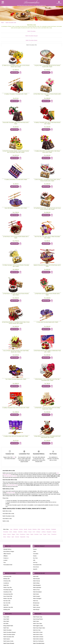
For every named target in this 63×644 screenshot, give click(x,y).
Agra (11, 518)
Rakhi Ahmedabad (37, 580)
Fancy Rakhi (6, 605)
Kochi (34, 520)
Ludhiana (43, 520)
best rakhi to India (11, 481)
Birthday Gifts (7, 567)
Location (5, 549)
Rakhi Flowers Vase (38, 605)
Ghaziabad (6, 520)
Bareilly (26, 518)
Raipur (28, 523)
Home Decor (36, 556)
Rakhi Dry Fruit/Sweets (38, 630)
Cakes (35, 540)
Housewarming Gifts (8, 583)
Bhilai (39, 518)
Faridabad (54, 518)
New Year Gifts (7, 592)
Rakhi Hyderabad (37, 576)
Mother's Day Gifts (8, 587)
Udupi (5, 525)
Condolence (6, 572)
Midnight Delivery (7, 538)
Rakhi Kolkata (36, 572)
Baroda (30, 518)
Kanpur (30, 520)
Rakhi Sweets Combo (8, 630)
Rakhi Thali (6, 617)
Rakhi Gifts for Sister (38, 621)
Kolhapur (38, 520)
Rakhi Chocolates (9, 31)
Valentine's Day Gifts (8, 596)
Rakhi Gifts (6, 594)
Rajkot (32, 523)
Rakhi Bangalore (37, 574)
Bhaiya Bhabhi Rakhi (8, 614)
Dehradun (48, 518)
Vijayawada (23, 525)
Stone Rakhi (6, 608)
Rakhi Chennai (37, 569)
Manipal (54, 520)
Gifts (34, 549)
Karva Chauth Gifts (8, 585)
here (14, 446)
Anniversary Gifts (7, 565)
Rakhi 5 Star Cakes (38, 612)
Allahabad (16, 518)
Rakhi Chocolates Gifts (54, 34)
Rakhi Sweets (7, 628)
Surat (41, 523)
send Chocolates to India (12, 474)
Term (5, 551)
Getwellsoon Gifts (7, 580)
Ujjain (13, 525)
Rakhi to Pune (36, 578)
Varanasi (17, 525)
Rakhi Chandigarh (37, 587)
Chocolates (36, 542)
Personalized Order (8, 553)
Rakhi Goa (36, 589)
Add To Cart (15, 61)
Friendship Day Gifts (8, 578)
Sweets (35, 544)
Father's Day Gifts (8, 576)
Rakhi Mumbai (36, 567)
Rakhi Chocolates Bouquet (24, 34)
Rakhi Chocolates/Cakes (39, 632)
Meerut (5, 523)
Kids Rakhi (6, 612)
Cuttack (43, 518)
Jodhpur (25, 520)
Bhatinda (35, 518)
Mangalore (49, 520)
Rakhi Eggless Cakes (38, 614)
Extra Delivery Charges (9, 540)
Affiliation (6, 544)
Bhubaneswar (36, 592)
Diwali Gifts (6, 574)
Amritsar (21, 518)
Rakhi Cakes (36, 610)
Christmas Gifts (7, 569)
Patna (17, 523)
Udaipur (9, 525)
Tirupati (45, 523)
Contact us (6, 547)
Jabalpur (15, 520)
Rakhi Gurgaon (37, 585)
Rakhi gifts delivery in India (10, 465)
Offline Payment (7, 542)
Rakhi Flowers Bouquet (9, 632)
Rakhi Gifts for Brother (38, 625)
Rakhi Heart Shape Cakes (39, 617)
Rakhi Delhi (36, 565)
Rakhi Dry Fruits (37, 619)
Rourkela (36, 523)
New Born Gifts (7, 589)
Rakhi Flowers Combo (38, 634)
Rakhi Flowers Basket (8, 634)
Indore (11, 520)
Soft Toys (35, 551)
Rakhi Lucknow (37, 596)
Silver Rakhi (6, 610)
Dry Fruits (35, 547)
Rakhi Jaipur (36, 594)
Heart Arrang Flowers (38, 608)
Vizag (28, 525)
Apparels (35, 558)
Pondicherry (23, 523)
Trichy (49, 523)
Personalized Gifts (37, 553)
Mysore (9, 523)
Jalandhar (20, 520)
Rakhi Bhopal (36, 598)
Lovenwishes (31, 2)
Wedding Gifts (7, 598)
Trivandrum (54, 523)
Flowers (35, 538)
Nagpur (13, 523)
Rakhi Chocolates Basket (39, 34)
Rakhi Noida (36, 583)
